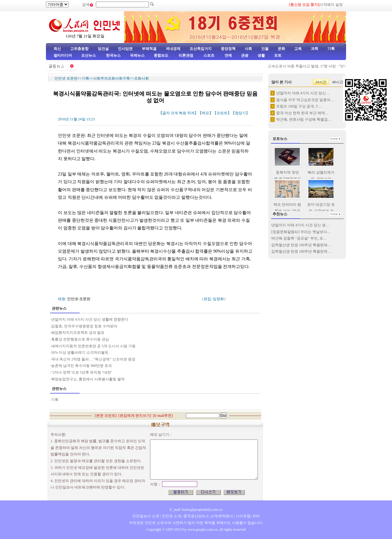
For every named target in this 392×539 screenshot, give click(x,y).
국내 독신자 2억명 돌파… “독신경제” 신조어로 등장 (93, 359)
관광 (245, 55)
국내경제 (173, 49)
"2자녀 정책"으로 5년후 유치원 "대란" (82, 372)
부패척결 (149, 49)
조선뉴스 (89, 55)
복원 (183, 113)
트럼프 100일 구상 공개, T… (299, 106)
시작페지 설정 (331, 5)
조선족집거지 (201, 49)
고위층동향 (79, 49)
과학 (315, 49)
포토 (278, 55)
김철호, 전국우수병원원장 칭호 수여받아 (84, 326)
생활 (261, 55)
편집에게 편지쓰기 (135, 416)
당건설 (103, 49)
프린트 (222, 113)
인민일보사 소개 (146, 516)
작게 (191, 113)
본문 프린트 (106, 416)
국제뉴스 (137, 55)
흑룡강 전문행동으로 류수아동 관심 (80, 339)
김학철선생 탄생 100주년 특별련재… (301, 245)
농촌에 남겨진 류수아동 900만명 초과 (81, 366)
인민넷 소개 (171, 516)
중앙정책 (228, 49)
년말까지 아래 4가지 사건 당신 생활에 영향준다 (90, 319)
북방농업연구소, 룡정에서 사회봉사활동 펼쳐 (88, 379)
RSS (256, 516)
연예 (228, 55)
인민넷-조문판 (79, 299)
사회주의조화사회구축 (111, 78)
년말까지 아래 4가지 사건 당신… (303, 93)
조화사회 (141, 78)
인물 (265, 49)
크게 (174, 113)
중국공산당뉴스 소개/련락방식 (208, 516)
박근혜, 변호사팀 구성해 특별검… (304, 119)
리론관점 (186, 55)
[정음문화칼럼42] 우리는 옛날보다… (301, 232)
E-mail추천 (163, 416)
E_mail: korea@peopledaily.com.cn (196, 510)
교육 (298, 49)
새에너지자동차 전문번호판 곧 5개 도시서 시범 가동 (93, 346)
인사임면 (125, 49)
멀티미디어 (63, 55)
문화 (281, 49)
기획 (331, 49)
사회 (248, 49)
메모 (205, 113)
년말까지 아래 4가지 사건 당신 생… (300, 225)
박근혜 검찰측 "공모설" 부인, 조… (299, 238)
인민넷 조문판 (66, 78)
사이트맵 (243, 516)
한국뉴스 (113, 55)
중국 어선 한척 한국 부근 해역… (302, 113)
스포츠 (208, 55)
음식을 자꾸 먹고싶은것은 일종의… (305, 100)
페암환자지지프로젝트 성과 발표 (78, 333)
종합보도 (161, 55)
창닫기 (240, 113)
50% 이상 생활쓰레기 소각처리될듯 (80, 352)
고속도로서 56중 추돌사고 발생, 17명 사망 (310, 66)
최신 (57, 49)
